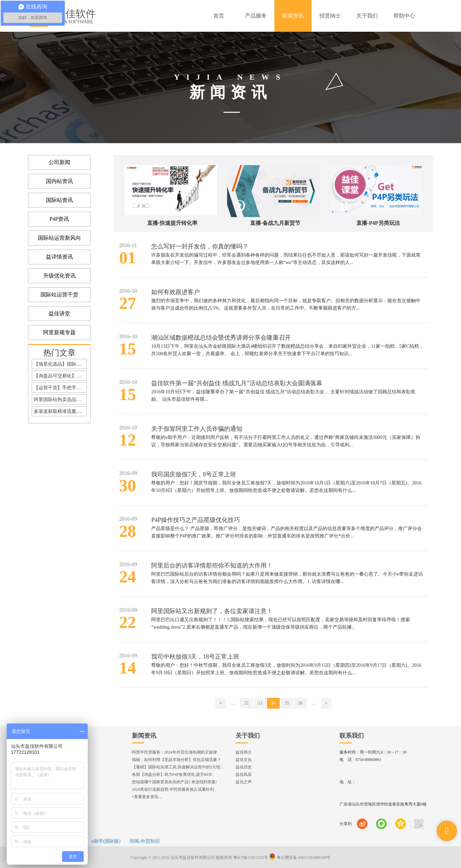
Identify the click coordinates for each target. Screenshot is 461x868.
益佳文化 (244, 760)
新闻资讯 (144, 736)
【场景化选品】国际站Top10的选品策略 (60, 364)
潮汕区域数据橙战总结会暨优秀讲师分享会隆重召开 (221, 338)
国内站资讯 (59, 181)
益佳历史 (244, 767)
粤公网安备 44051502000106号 (300, 858)
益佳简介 (244, 752)
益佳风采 (244, 774)
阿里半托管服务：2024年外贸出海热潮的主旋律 (174, 752)
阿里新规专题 (59, 332)
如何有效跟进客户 (175, 292)
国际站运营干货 (59, 295)
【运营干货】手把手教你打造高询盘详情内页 (60, 388)
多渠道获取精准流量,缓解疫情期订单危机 (60, 411)
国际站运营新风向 (59, 238)
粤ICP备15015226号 (251, 858)
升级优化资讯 (59, 276)
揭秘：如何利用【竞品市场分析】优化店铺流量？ (177, 760)
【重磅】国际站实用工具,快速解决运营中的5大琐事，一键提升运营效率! (197, 767)
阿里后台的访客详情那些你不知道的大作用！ (212, 565)
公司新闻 (59, 162)
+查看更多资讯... (147, 797)
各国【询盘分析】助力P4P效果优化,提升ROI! (172, 774)
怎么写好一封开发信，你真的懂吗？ (200, 246)
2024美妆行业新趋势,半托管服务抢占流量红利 (173, 789)
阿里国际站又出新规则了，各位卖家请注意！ (212, 611)
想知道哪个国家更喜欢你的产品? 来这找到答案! (174, 782)
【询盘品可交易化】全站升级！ (60, 376)
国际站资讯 (59, 200)
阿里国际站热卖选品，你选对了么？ (60, 400)
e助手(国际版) (106, 841)
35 (287, 703)
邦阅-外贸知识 (145, 841)
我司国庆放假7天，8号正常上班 (194, 474)
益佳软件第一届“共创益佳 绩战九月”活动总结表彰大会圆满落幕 (237, 383)
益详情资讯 (59, 257)
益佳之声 (244, 782)
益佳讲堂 (59, 313)
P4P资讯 (59, 219)
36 (300, 703)
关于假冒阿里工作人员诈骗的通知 (197, 429)
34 (273, 703)
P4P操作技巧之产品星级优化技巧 (196, 520)
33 (260, 703)
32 (246, 703)
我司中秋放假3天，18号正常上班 (195, 657)
